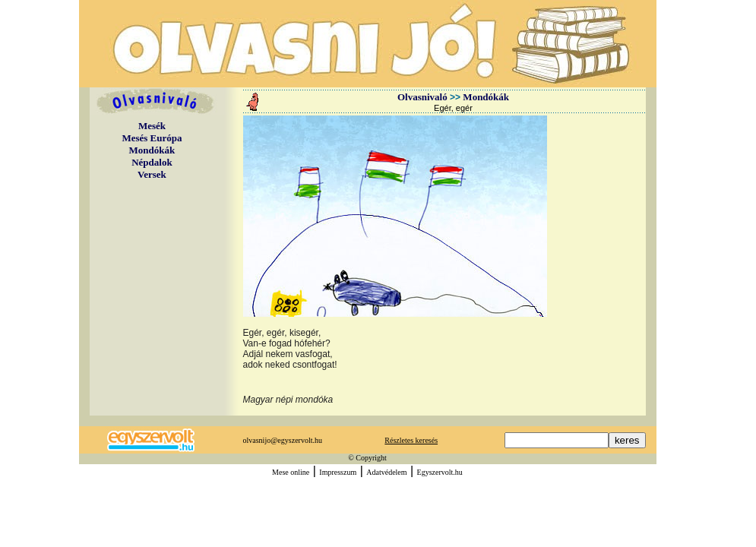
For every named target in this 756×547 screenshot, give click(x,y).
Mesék (152, 126)
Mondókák (152, 150)
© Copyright (367, 458)
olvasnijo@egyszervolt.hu (283, 440)
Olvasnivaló (422, 97)
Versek (152, 174)
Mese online (291, 472)
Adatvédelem (386, 472)
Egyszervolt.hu (440, 472)
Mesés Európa (152, 138)
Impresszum (338, 472)
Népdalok (152, 162)
